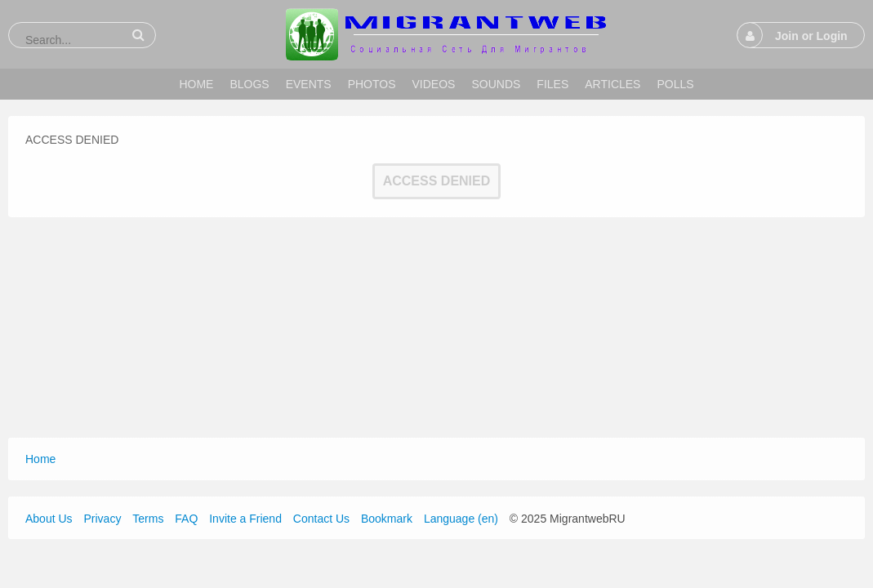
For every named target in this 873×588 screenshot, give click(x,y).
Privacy (102, 519)
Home (40, 459)
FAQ (186, 519)
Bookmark (387, 519)
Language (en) (461, 519)
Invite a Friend (245, 519)
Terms (148, 519)
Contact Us (321, 519)
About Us (49, 519)
